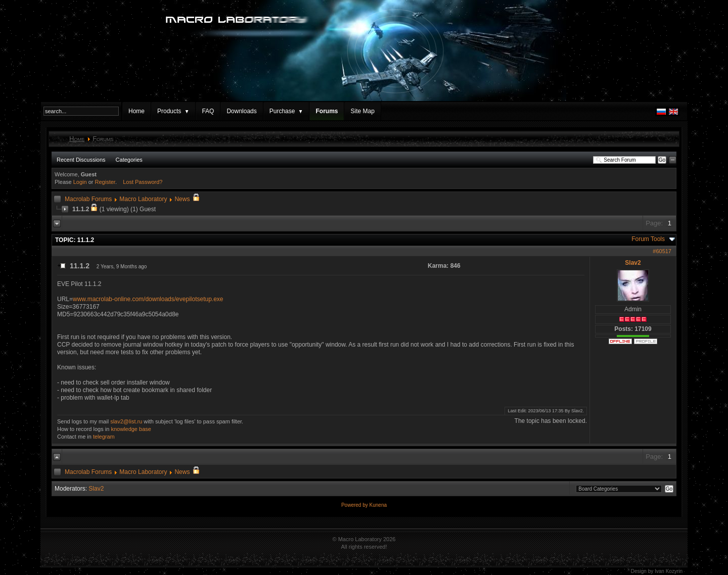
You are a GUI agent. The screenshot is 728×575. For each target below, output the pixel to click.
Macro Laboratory (143, 199)
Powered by (355, 505)
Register (105, 182)
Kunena (378, 505)
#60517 (662, 251)
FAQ (208, 111)
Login (80, 182)
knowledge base (131, 429)
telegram (104, 437)
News (182, 199)
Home (136, 111)
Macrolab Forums (88, 199)
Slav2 (633, 263)
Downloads (241, 111)
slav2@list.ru (126, 421)
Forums (327, 111)
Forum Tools (648, 239)
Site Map (362, 111)
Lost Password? (143, 182)
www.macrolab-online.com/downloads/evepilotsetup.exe (148, 299)
